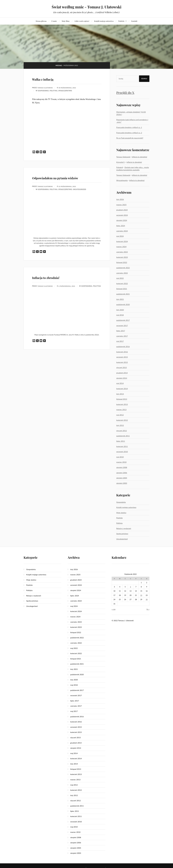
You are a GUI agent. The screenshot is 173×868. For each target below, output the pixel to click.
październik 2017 (123, 320)
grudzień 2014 (122, 373)
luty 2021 (120, 299)
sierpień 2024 (122, 220)
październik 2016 (123, 346)
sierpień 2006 (122, 473)
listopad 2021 (122, 289)
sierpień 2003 (122, 483)
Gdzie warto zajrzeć (82, 21)
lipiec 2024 (121, 226)
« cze (114, 609)
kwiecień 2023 (122, 257)
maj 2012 (120, 415)
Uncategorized (80, 196)
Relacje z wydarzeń (124, 528)
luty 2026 (120, 199)
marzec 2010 (121, 462)
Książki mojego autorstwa (104, 21)
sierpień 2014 (122, 378)
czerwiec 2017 (122, 336)
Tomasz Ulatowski (46, 88)
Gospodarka (43, 91)
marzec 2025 (121, 205)
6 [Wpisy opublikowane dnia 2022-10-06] (131, 587)
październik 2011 (123, 436)
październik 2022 (123, 268)
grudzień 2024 (122, 210)
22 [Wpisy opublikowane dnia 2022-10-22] (141, 595)
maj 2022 (120, 278)
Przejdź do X (125, 93)
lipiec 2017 (121, 331)
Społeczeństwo (65, 91)
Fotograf (120, 167)
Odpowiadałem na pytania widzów (61, 180)
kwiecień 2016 (122, 352)
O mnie (54, 21)
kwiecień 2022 (122, 283)
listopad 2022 (122, 262)
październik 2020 (123, 304)
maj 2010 (120, 457)
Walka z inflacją (50, 79)
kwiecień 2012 (122, 420)
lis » (148, 609)
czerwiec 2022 (122, 273)
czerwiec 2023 (122, 252)
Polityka (54, 91)
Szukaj (144, 79)
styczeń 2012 (122, 431)
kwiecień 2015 (122, 362)
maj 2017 (120, 341)
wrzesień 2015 (122, 357)
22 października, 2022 (69, 193)
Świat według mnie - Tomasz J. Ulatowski (86, 7)
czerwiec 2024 (122, 231)
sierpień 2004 (122, 478)
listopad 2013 (122, 399)
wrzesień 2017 (122, 325)
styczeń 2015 (122, 367)
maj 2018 (120, 315)
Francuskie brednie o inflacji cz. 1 (129, 127)
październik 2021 (123, 294)
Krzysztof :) (121, 162)
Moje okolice (121, 513)
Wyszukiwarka (122, 180)
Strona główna (41, 21)
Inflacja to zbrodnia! (55, 283)
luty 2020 (120, 310)
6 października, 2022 (68, 292)
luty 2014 (120, 394)
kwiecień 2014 (122, 389)
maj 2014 (120, 383)
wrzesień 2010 (122, 452)
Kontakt (134, 21)
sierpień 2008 (122, 467)
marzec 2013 (121, 409)
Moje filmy (66, 21)
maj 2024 (120, 236)
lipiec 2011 (121, 441)
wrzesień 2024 (122, 215)
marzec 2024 (121, 247)
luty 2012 (120, 425)
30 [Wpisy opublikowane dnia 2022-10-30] (147, 599)
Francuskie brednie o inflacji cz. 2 (129, 133)
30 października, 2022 (69, 88)
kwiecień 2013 (122, 404)
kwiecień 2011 (122, 446)
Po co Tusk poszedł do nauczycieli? (130, 138)
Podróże (121, 21)
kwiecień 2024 (122, 241)
